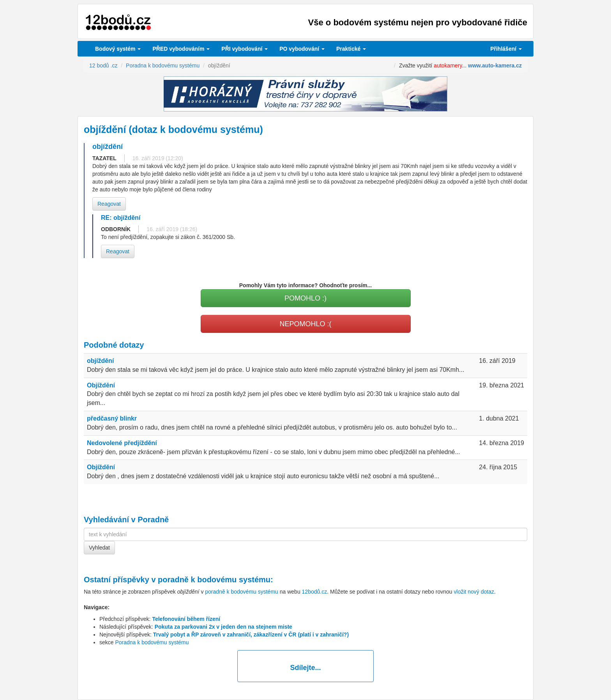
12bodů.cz (315, 592)
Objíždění (101, 385)
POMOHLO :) (305, 298)
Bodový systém (118, 49)
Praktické (351, 49)
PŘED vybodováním (181, 49)
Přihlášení (506, 49)
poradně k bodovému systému (214, 580)
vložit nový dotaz (474, 592)
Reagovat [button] (109, 204)
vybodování (245, 49)
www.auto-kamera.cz (495, 65)
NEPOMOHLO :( (305, 324)
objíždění (100, 361)
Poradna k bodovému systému (152, 642)
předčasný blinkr (112, 418)
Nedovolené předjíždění (122, 443)
